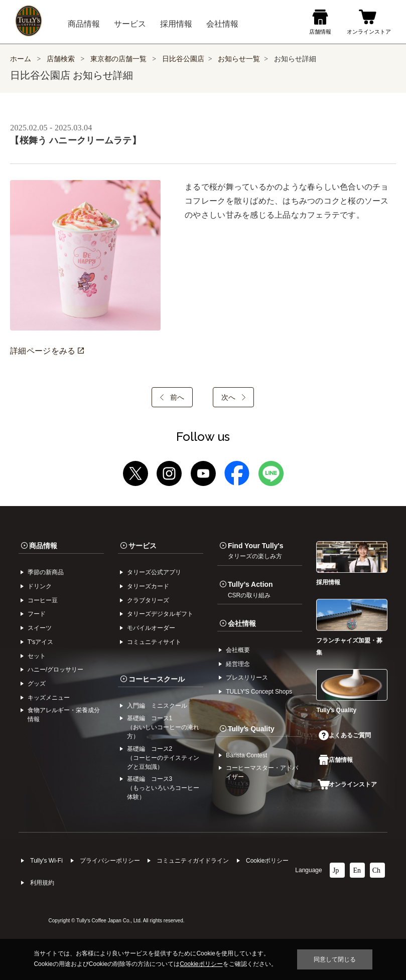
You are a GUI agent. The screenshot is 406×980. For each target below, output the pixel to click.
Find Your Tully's (256, 551)
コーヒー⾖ (43, 600)
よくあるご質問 (345, 735)
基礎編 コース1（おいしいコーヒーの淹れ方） (163, 727)
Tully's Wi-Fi (46, 861)
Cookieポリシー (267, 861)
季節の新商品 (46, 572)
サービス (143, 546)
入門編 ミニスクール (157, 706)
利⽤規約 (42, 883)
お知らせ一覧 (239, 59)
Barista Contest (246, 755)
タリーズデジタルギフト (160, 614)
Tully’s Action (250, 589)
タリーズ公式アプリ (154, 572)
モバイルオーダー (151, 628)
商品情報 (43, 546)
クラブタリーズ (148, 600)
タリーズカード (148, 586)
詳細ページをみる (47, 351)
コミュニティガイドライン (193, 861)
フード (37, 614)
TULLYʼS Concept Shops (259, 692)
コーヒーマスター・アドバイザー (262, 772)
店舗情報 (336, 760)
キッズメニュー (49, 698)
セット (37, 656)
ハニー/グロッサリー (55, 670)
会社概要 (238, 650)
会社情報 (242, 623)
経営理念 (238, 664)
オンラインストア (347, 784)
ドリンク (40, 586)
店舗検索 (61, 59)
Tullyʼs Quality (251, 729)
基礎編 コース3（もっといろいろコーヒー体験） (163, 788)
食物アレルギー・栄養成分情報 (64, 715)
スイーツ (40, 628)
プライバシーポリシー (110, 861)
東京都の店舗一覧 (119, 59)
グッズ (37, 684)
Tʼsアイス (40, 642)
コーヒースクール (157, 679)
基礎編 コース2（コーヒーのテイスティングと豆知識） (163, 758)
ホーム (21, 59)
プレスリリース (247, 678)
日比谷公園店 (183, 59)
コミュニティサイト (154, 642)
